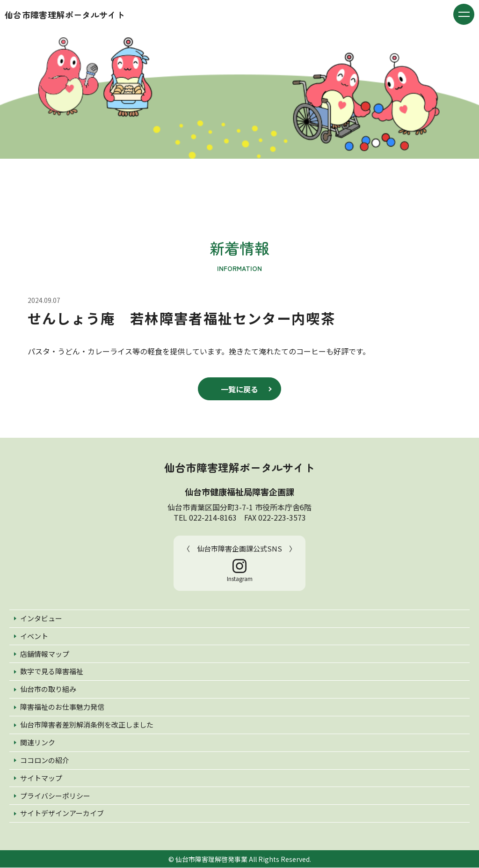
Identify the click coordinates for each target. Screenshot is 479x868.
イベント (34, 636)
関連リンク (38, 743)
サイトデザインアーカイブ (62, 814)
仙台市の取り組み (48, 690)
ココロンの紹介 (45, 761)
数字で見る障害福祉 (52, 672)
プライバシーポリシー (55, 796)
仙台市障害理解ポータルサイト (65, 15)
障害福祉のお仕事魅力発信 (62, 707)
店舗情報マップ (45, 654)
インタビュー (41, 619)
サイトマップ (41, 778)
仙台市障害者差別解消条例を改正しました (87, 725)
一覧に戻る (239, 389)
